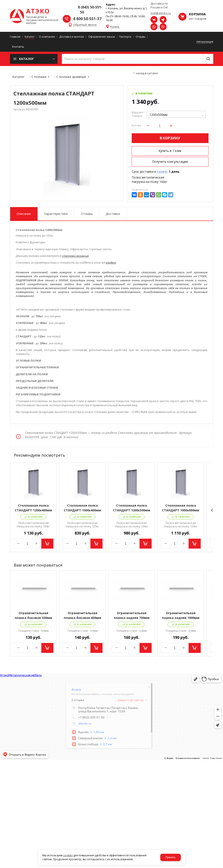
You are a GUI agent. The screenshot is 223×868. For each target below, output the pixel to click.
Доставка (113, 214)
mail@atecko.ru (161, 13)
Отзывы (87, 214)
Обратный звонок (85, 25)
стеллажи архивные (75, 256)
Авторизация (205, 42)
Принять (171, 857)
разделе (111, 262)
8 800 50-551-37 (87, 19)
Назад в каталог (147, 73)
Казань (115, 27)
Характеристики (56, 214)
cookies (68, 855)
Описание (24, 214)
